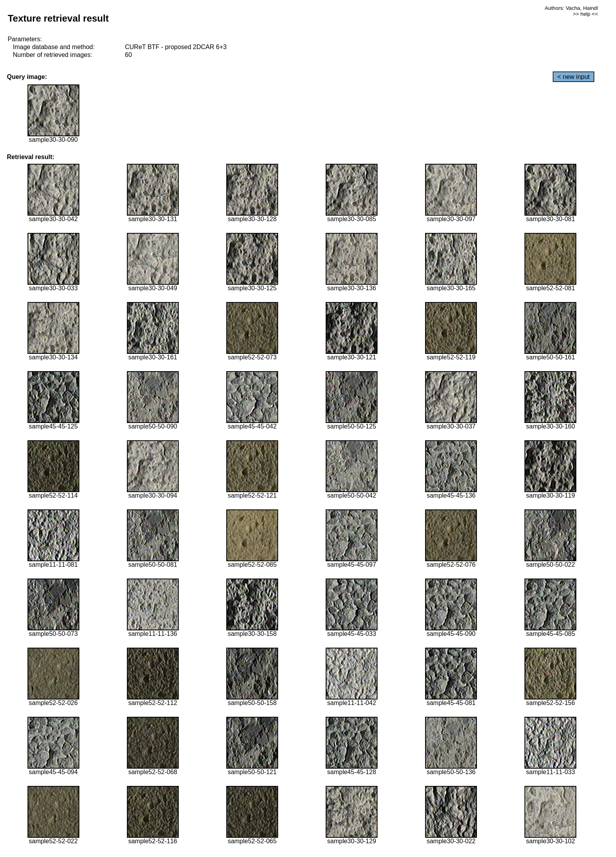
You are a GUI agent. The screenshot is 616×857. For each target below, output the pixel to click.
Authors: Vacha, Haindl (571, 8)
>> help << (585, 14)
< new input (574, 77)
